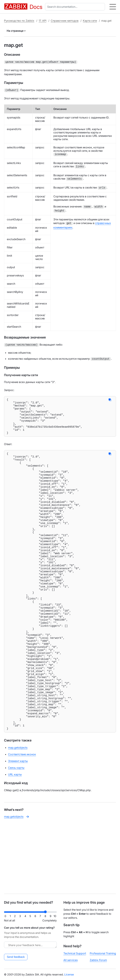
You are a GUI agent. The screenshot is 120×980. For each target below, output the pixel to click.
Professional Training (103, 953)
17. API (43, 21)
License (69, 974)
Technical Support (75, 953)
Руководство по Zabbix (19, 21)
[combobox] (76, 7)
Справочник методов (65, 21)
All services (71, 960)
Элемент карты (18, 830)
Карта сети (90, 21)
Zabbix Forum (98, 960)
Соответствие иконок (22, 823)
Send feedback (16, 957)
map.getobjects (18, 816)
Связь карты (16, 836)
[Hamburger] (113, 7)
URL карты (15, 843)
